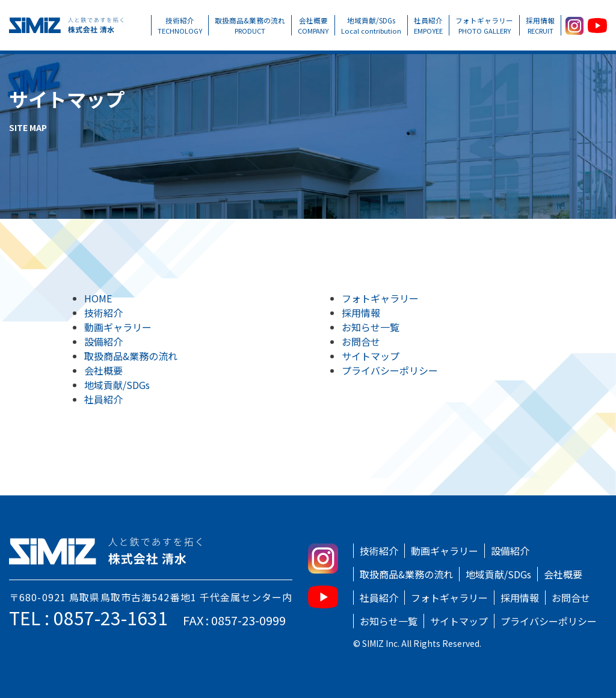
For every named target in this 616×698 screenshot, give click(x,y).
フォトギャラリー (484, 25)
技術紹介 (180, 25)
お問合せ (361, 341)
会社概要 (313, 25)
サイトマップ (371, 356)
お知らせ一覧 (371, 327)
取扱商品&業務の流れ (250, 25)
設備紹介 (103, 341)
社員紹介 (428, 25)
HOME (98, 298)
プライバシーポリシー (390, 370)
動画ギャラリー (118, 327)
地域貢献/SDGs (371, 25)
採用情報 (540, 25)
